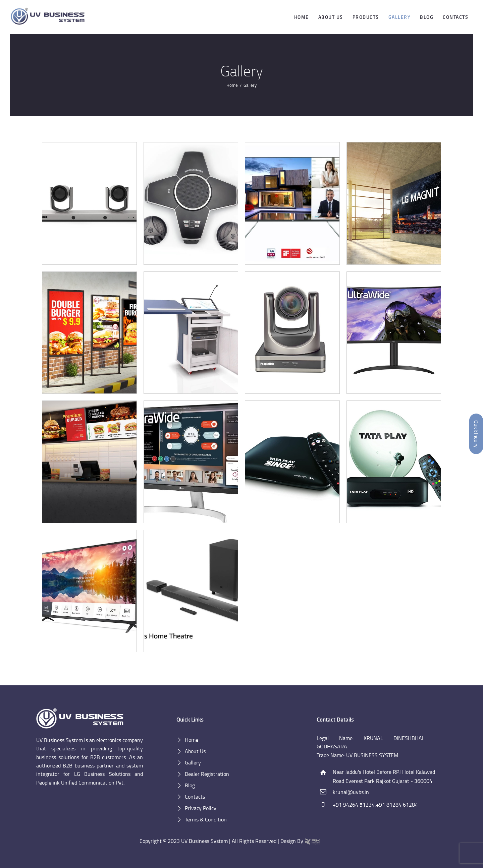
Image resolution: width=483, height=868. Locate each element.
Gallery (193, 762)
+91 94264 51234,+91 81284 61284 (375, 805)
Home (232, 85)
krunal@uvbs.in (351, 792)
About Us (195, 751)
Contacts (195, 797)
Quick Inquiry (476, 434)
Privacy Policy (201, 808)
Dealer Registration (207, 774)
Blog (190, 785)
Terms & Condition (206, 819)
